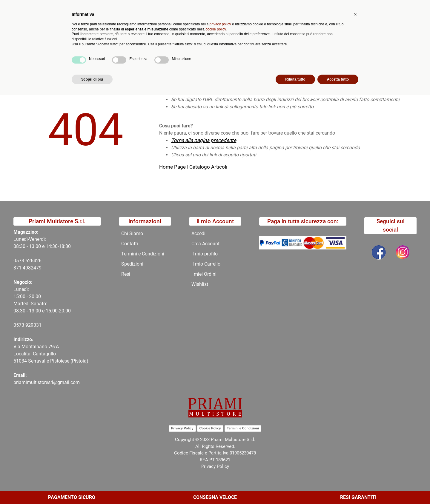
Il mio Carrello (206, 264)
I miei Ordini (204, 274)
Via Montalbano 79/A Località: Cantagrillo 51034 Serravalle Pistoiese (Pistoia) (51, 354)
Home (36, 64)
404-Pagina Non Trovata (76, 64)
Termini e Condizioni (143, 254)
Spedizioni (132, 264)
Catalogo (69, 49)
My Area (410, 6)
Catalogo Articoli (208, 167)
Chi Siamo (192, 49)
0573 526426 (27, 261)
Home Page (173, 167)
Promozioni (159, 49)
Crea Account (205, 244)
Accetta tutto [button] (338, 488)
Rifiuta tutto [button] (295, 488)
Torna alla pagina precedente (204, 140)
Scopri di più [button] (92, 488)
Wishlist (200, 284)
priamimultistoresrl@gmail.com (47, 382)
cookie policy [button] (216, 438)
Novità (130, 49)
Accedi (198, 233)
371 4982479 (27, 268)
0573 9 (21, 325)
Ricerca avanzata (174, 28)
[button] (135, 29)
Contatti (222, 49)
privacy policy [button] (220, 433)
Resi (126, 274)
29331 (35, 325)
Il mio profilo (205, 254)
